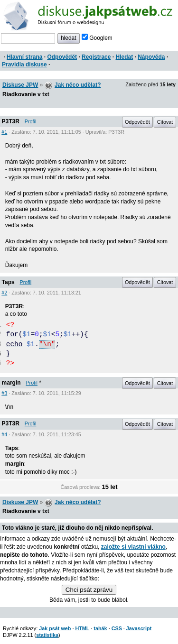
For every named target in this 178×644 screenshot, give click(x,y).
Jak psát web (55, 628)
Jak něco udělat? (78, 85)
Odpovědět (62, 57)
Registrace (96, 57)
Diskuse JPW (20, 85)
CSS (117, 628)
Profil (31, 121)
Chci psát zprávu (89, 590)
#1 (4, 132)
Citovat (165, 122)
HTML (82, 628)
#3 (4, 393)
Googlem (97, 38)
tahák (100, 628)
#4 (4, 434)
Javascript (139, 628)
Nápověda (151, 57)
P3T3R (11, 121)
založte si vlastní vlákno (133, 547)
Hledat (124, 57)
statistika (47, 635)
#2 (4, 293)
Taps (8, 282)
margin (11, 383)
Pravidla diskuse (24, 64)
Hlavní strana (24, 57)
